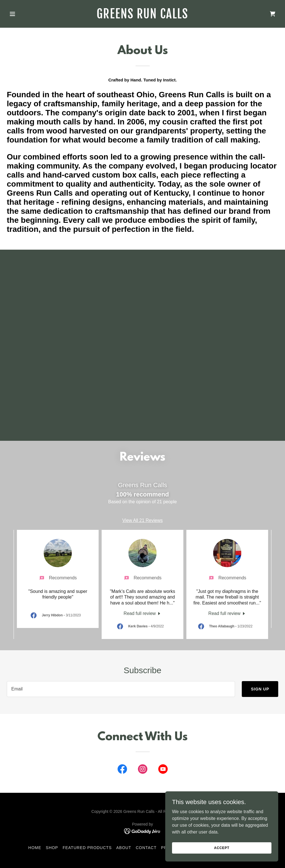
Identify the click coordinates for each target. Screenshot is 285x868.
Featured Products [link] (87, 848)
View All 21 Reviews (142, 520)
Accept (222, 848)
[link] (142, 17)
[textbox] (121, 689)
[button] (27, 14)
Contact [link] (146, 848)
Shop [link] (52, 848)
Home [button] (35, 848)
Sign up (260, 689)
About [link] (124, 848)
